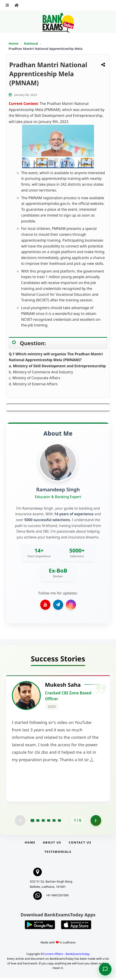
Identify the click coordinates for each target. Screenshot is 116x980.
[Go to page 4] (49, 822)
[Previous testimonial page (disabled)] (20, 822)
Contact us (80, 844)
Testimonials (58, 853)
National (31, 43)
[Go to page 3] (43, 822)
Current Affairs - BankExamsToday (66, 956)
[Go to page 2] (38, 822)
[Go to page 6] (59, 822)
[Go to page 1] (32, 822)
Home (13, 43)
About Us (52, 844)
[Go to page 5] (54, 822)
